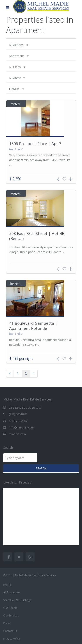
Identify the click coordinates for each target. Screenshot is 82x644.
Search (41, 468)
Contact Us (10, 631)
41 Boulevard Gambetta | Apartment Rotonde (33, 326)
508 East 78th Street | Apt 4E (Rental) (37, 236)
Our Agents (10, 608)
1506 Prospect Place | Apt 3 (35, 144)
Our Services (11, 615)
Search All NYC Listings (17, 600)
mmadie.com (17, 434)
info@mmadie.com (21, 427)
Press (7, 623)
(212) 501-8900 (18, 414)
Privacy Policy (12, 639)
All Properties (12, 592)
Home (7, 585)
